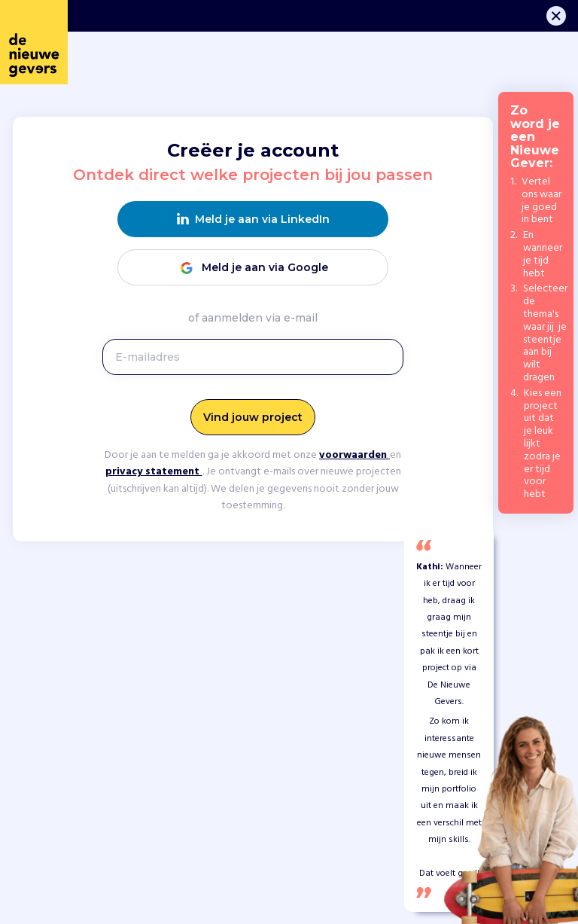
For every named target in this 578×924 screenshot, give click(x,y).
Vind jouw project (253, 417)
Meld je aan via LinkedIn (253, 220)
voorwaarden (354, 455)
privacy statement (154, 472)
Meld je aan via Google (253, 268)
